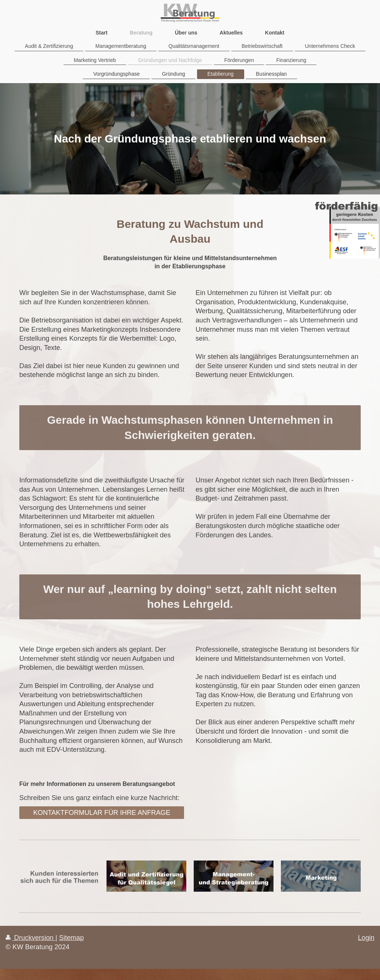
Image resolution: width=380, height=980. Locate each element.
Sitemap (71, 938)
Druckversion (30, 938)
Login (366, 938)
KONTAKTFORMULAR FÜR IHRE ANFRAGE (102, 813)
